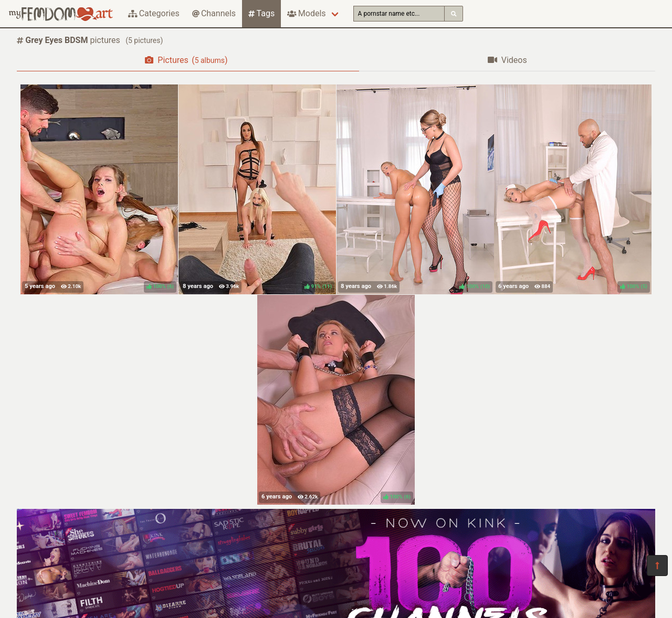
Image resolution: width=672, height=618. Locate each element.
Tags (261, 13)
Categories (154, 13)
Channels (214, 13)
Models (306, 13)
